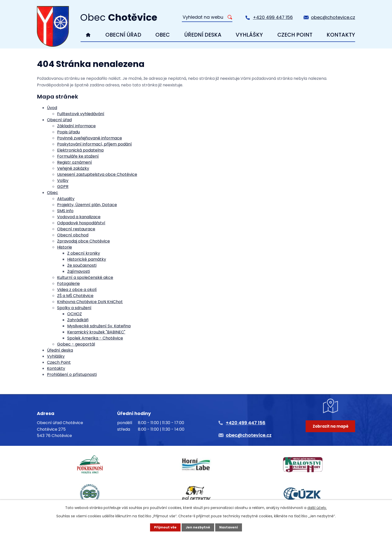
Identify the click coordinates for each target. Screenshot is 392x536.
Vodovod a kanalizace (79, 217)
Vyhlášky (249, 35)
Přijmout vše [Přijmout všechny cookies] (164, 527)
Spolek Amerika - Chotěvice (95, 338)
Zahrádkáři (78, 320)
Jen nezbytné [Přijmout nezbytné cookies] (198, 527)
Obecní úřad (123, 35)
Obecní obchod (73, 235)
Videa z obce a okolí (77, 290)
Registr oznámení (75, 162)
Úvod (88, 35)
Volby (63, 180)
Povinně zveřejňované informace (90, 138)
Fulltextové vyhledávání (81, 114)
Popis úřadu (68, 132)
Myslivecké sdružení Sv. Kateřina (99, 326)
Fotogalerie (68, 284)
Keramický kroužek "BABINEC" (96, 332)
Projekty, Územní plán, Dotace (87, 205)
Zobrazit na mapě (329, 436)
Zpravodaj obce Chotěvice (83, 241)
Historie (65, 247)
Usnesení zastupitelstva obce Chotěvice (97, 174)
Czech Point (295, 35)
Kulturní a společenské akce (85, 277)
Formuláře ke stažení (78, 156)
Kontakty (341, 35)
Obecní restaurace (76, 229)
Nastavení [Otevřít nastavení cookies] (230, 527)
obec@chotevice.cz (333, 17)
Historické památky (87, 259)
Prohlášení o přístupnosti (72, 374)
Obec (163, 35)
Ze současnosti (82, 265)
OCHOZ (75, 314)
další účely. (317, 507)
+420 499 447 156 (273, 17)
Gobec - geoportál (76, 344)
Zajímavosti (79, 271)
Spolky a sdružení (74, 308)
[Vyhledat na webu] (207, 17)
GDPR (63, 187)
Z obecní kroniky (84, 253)
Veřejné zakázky (73, 168)
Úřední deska (203, 35)
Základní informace (76, 126)
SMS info (65, 211)
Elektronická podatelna (80, 150)
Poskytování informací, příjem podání (94, 144)
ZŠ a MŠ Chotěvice (75, 296)
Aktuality (66, 199)
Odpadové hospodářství (81, 223)
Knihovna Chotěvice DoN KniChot (90, 302)
